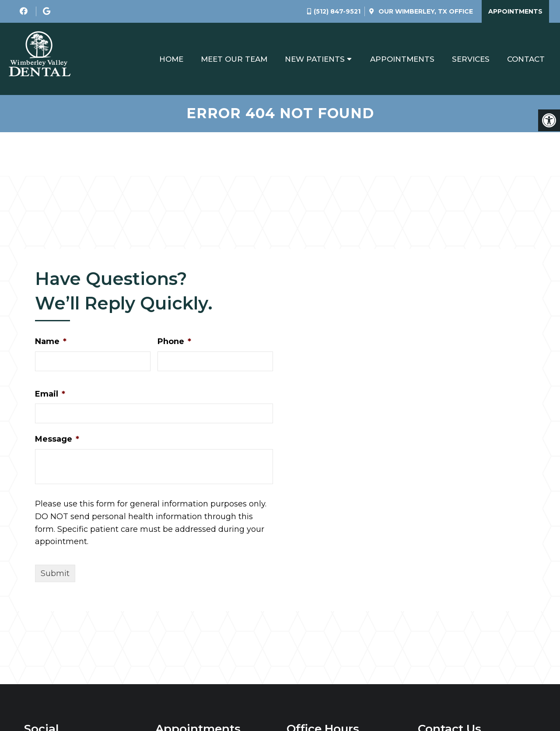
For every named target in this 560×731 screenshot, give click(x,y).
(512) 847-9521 (337, 11)
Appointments (515, 11)
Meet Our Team (234, 59)
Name (51, 341)
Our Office (425, 11)
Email (50, 394)
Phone (174, 341)
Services (471, 59)
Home (171, 59)
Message (57, 439)
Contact (526, 59)
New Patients (315, 59)
